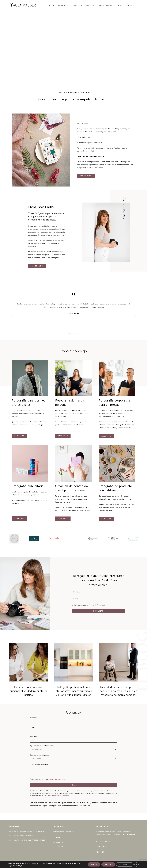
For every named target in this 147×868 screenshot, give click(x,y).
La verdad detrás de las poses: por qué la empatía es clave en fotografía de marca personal (118, 691)
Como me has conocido (40, 755)
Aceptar (94, 864)
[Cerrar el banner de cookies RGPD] (136, 864)
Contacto (131, 6)
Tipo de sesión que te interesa (42, 746)
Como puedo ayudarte (39, 764)
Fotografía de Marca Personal (23, 836)
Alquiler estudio (106, 6)
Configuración (125, 864)
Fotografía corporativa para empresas (27, 832)
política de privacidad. (62, 796)
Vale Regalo (58, 843)
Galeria (77, 6)
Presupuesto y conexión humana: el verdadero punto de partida (29, 691)
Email (32, 727)
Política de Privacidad (97, 605)
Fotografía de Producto (64, 832)
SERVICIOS (63, 6)
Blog (120, 6)
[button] (12, 315)
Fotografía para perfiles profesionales (27, 840)
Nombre (33, 718)
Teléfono (33, 736)
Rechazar (108, 864)
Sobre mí (90, 6)
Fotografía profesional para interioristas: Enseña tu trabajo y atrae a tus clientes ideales (73, 691)
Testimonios (58, 847)
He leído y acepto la (89, 605)
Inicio (51, 6)
